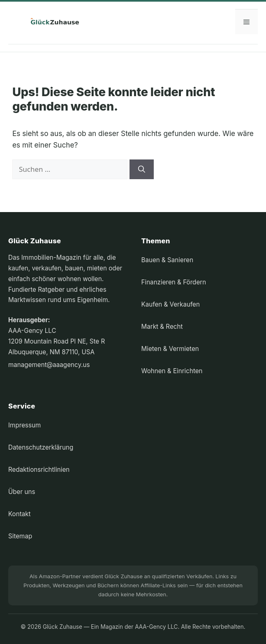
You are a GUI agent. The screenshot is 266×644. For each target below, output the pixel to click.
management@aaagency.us (49, 365)
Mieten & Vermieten (170, 349)
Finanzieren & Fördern (174, 282)
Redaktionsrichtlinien (39, 470)
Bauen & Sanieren (168, 260)
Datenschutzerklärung (41, 447)
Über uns (22, 492)
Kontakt (20, 514)
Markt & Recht (162, 327)
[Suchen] (142, 169)
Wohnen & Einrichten (172, 371)
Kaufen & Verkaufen (171, 304)
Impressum (24, 425)
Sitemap (20, 536)
